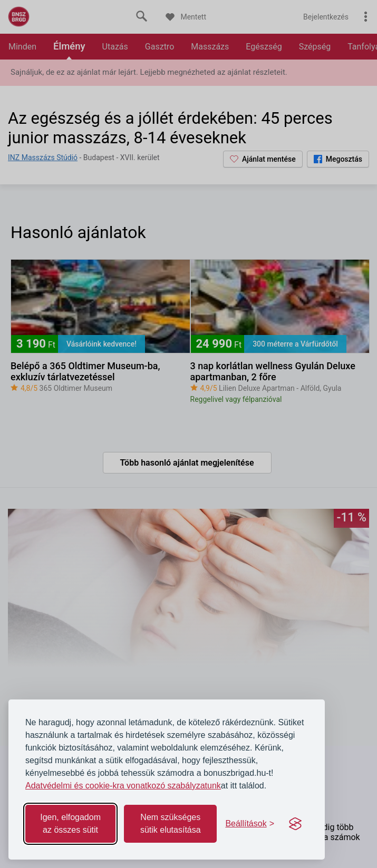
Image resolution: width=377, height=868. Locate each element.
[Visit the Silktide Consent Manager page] (295, 824)
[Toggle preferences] (250, 824)
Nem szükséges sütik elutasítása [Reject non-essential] (171, 823)
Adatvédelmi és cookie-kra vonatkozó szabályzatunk (123, 786)
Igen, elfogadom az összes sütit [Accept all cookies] (70, 823)
